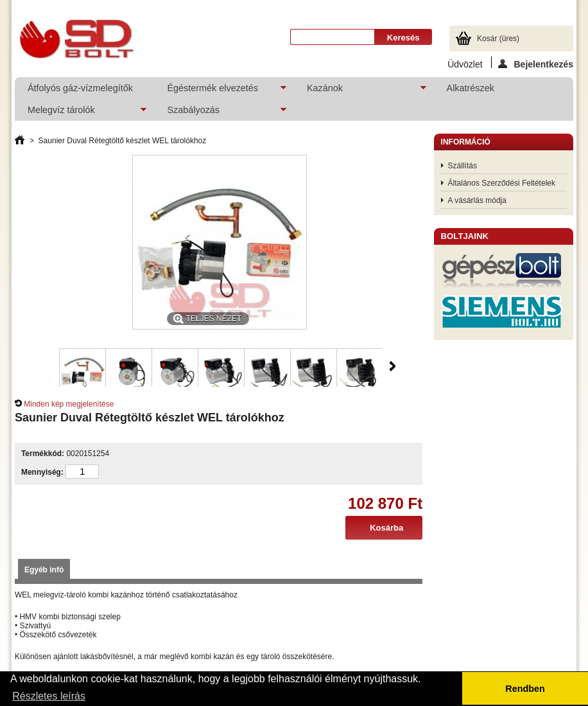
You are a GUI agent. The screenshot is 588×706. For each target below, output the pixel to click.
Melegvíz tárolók (81, 113)
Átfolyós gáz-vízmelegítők (80, 88)
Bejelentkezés (536, 64)
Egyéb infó (44, 570)
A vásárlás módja (477, 200)
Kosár (498, 39)
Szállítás (463, 166)
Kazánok (360, 91)
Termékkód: (43, 454)
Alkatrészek (471, 88)
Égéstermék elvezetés (220, 91)
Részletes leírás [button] (49, 696)
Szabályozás (220, 113)
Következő (393, 366)
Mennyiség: (42, 472)
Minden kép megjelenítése (69, 404)
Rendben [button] (525, 689)
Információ (466, 142)
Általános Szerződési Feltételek (502, 183)
